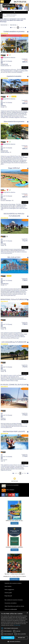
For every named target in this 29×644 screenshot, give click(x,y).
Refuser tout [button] (21, 638)
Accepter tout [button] (8, 638)
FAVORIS (1, 15)
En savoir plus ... (15, 579)
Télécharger (14, 523)
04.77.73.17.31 (20, 2)
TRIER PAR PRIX (4, 25)
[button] (14, 642)
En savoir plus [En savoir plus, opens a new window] (17, 625)
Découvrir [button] (25, 68)
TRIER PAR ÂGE (13, 25)
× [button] (27, 613)
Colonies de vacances (11, 15)
